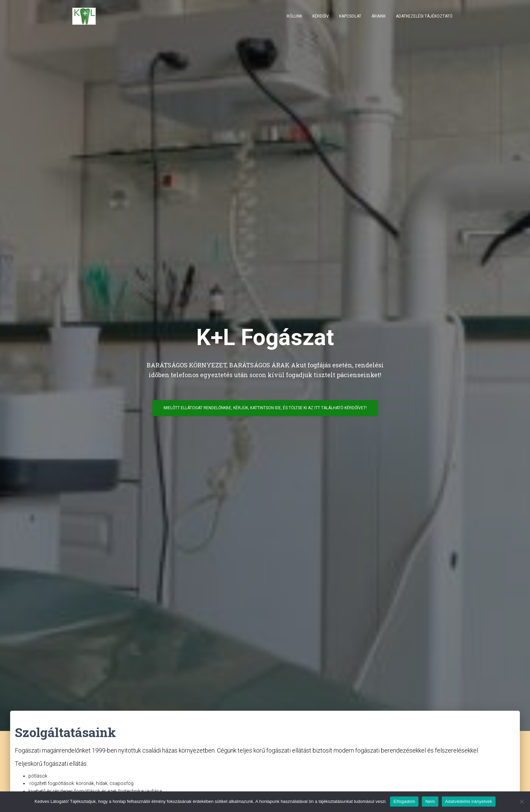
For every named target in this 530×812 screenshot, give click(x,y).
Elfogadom (404, 801)
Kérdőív (321, 17)
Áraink (379, 17)
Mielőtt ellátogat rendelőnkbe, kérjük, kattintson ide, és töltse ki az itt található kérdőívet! (265, 410)
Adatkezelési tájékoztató (424, 17)
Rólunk (294, 17)
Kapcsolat (350, 17)
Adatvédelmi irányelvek (469, 801)
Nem (430, 801)
